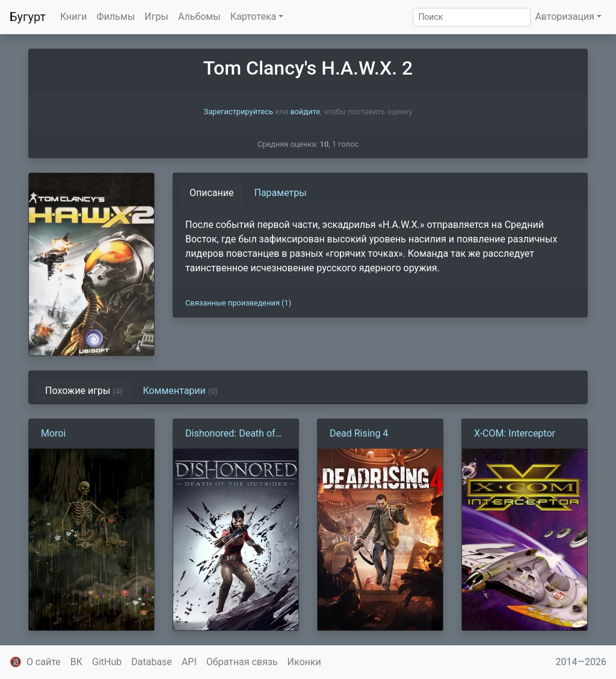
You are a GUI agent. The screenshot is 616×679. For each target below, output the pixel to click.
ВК (76, 662)
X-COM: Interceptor (515, 433)
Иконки (304, 662)
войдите (305, 112)
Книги (74, 17)
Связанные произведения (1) (238, 303)
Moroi (53, 433)
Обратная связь (242, 662)
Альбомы (199, 17)
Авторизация (565, 17)
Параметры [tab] (281, 193)
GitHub (107, 662)
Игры (156, 17)
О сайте (44, 662)
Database (152, 662)
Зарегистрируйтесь (239, 112)
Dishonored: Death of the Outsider (230, 434)
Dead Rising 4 (359, 433)
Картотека (254, 17)
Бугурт (28, 17)
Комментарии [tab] (180, 391)
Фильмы (116, 17)
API (189, 662)
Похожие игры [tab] (84, 391)
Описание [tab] (212, 193)
